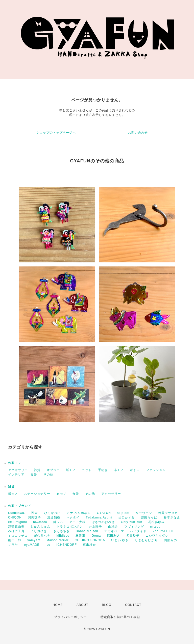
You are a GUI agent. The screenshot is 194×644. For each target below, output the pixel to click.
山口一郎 (15, 540)
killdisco (63, 536)
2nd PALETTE (164, 531)
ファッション (156, 470)
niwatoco (40, 522)
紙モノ (71, 470)
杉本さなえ (172, 517)
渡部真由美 (16, 527)
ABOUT (82, 605)
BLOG (107, 605)
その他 (48, 475)
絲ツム (58, 522)
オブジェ (53, 470)
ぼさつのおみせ (103, 522)
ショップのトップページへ (56, 133)
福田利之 (113, 536)
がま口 (135, 470)
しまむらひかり (146, 540)
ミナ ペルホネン (79, 513)
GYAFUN (104, 513)
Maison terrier (57, 540)
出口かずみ (127, 517)
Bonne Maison (87, 531)
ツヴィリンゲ (134, 527)
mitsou (155, 527)
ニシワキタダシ (157, 536)
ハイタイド (138, 531)
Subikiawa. (17, 513)
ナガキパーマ (114, 531)
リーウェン (144, 513)
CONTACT (133, 605)
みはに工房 (16, 531)
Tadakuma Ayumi (99, 517)
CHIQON (15, 517)
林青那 (80, 536)
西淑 (35, 513)
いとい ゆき (120, 540)
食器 (34, 475)
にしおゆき (39, 531)
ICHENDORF (66, 545)
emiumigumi (18, 522)
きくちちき (62, 531)
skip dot (123, 513)
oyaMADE (32, 545)
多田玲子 (133, 536)
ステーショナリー (37, 494)
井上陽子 (95, 527)
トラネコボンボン (70, 527)
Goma (96, 536)
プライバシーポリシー (70, 617)
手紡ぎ (103, 470)
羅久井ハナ (42, 536)
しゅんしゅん (40, 527)
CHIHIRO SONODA (90, 540)
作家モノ (15, 463)
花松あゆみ (156, 522)
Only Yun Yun (132, 522)
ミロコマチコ (18, 536)
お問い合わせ (138, 133)
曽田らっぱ (149, 517)
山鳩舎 (113, 527)
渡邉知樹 (54, 517)
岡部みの (171, 540)
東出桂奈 (89, 545)
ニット (87, 470)
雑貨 (37, 470)
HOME (58, 605)
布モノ (119, 470)
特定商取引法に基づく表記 (120, 617)
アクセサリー (18, 470)
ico (48, 545)
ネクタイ (73, 517)
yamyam (34, 540)
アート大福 (77, 522)
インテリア (16, 475)
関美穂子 (34, 517)
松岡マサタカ (168, 513)
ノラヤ (13, 545)
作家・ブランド (20, 506)
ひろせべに (52, 513)
